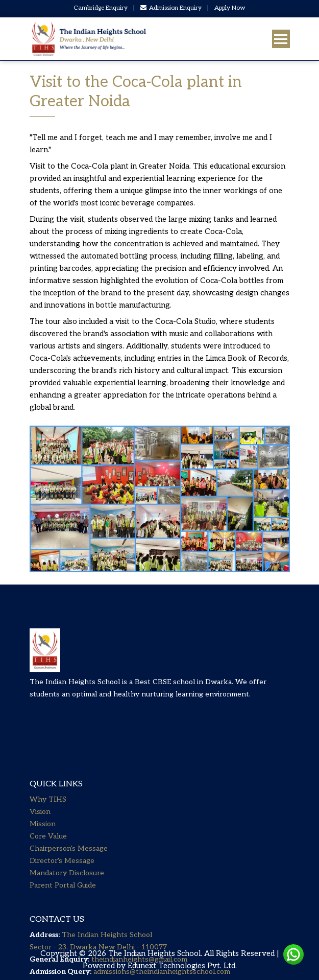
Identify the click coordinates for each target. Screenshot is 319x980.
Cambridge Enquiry (101, 8)
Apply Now (230, 8)
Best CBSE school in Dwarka (183, 695)
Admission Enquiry (171, 8)
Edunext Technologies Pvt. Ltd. (182, 966)
